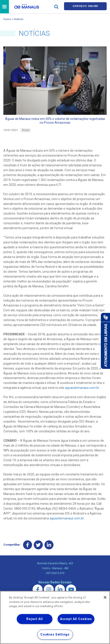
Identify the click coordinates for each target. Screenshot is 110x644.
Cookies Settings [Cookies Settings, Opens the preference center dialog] (55, 635)
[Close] (105, 597)
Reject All (34, 619)
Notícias (19, 20)
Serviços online (85, 7)
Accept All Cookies (76, 619)
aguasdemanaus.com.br (82, 389)
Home (7, 20)
